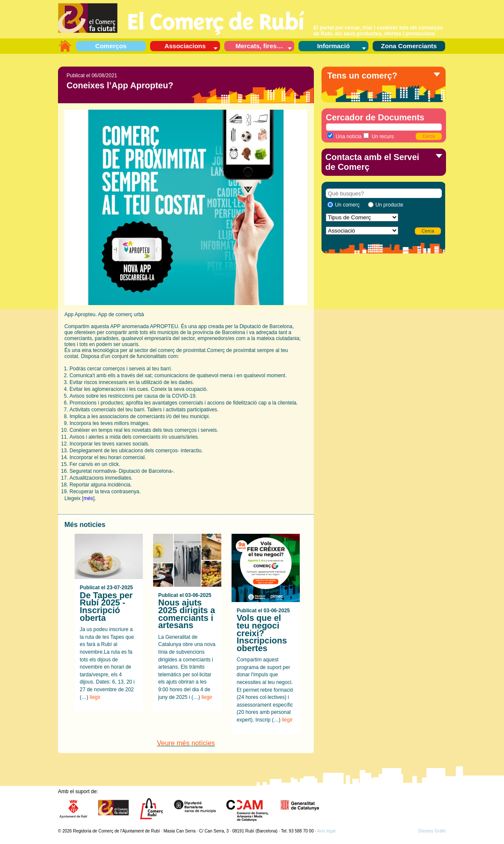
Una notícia (345, 136)
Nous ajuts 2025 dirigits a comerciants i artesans (187, 614)
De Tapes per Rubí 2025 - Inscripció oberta (106, 607)
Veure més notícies (186, 743)
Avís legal (326, 831)
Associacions (185, 46)
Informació (334, 46)
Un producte (389, 205)
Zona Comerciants (409, 46)
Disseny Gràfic (432, 831)
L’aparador (65, 46)
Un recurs (378, 136)
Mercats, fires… (259, 46)
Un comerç (347, 205)
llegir (95, 697)
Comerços (111, 46)
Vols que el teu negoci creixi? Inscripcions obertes (262, 633)
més (88, 498)
